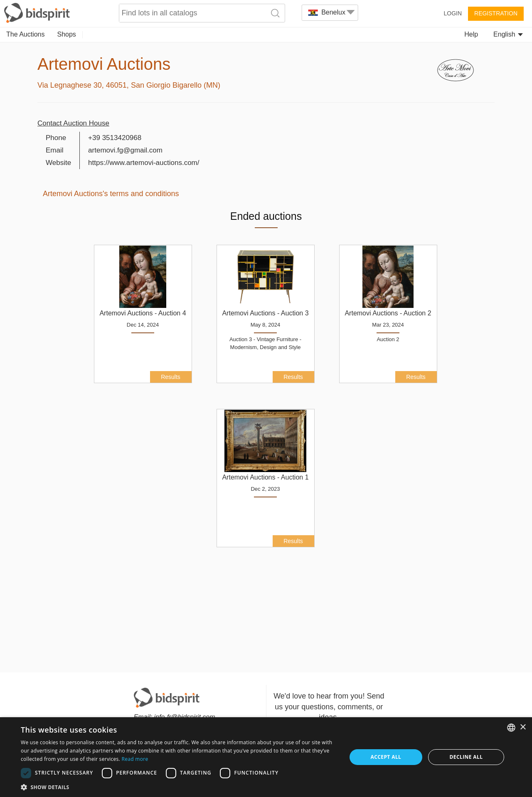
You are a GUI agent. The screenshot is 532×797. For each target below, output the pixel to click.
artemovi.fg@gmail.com (125, 150)
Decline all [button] (466, 757)
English (508, 34)
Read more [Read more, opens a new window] (135, 759)
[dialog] (266, 757)
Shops (67, 34)
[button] (179, 787)
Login (453, 13)
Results (171, 377)
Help (471, 34)
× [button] (523, 727)
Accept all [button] (386, 757)
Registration (496, 13)
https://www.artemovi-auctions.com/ (144, 163)
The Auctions (26, 34)
